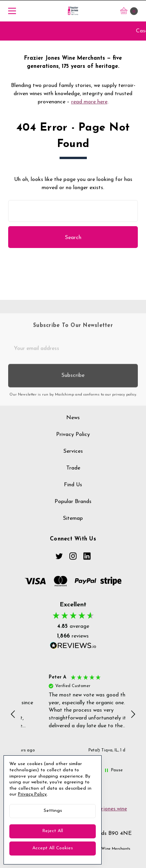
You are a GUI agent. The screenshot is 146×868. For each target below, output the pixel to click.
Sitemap (73, 522)
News (73, 422)
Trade (73, 472)
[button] (14, 714)
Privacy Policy (73, 439)
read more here (89, 102)
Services (73, 456)
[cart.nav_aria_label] (131, 11)
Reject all (53, 831)
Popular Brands (73, 506)
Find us (73, 489)
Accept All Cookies (53, 848)
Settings (53, 811)
